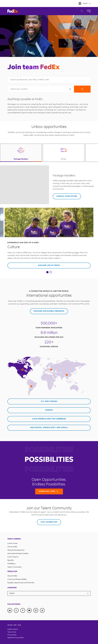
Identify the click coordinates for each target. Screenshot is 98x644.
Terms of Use (12, 632)
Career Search (81, 11)
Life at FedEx (12, 547)
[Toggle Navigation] (89, 11)
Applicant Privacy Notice (16, 638)
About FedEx (12, 576)
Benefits (11, 560)
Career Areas (13, 543)
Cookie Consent (13, 629)
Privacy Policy (12, 635)
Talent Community (15, 567)
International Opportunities (18, 554)
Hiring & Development (16, 550)
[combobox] (49, 80)
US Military (11, 564)
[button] (70, 89)
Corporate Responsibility (17, 579)
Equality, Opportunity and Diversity (21, 583)
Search (82, 89)
